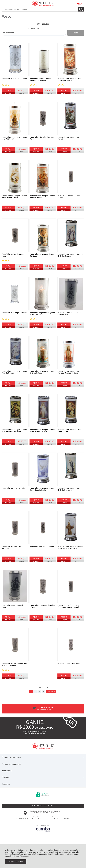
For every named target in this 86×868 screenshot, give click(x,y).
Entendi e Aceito (16, 862)
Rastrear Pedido (16, 781)
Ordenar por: (34, 29)
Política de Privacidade (20, 856)
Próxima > (51, 715)
